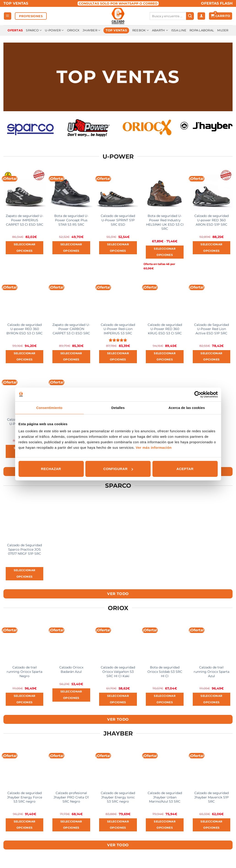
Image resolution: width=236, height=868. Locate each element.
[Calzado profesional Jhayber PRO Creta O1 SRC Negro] (71, 767)
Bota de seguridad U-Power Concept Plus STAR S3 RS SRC (71, 220)
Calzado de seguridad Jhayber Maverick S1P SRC (212, 797)
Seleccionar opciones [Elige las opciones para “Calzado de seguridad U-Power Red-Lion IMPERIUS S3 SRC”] (118, 357)
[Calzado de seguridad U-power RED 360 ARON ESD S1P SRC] (212, 190)
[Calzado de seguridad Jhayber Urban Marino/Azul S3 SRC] (165, 767)
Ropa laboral (202, 30)
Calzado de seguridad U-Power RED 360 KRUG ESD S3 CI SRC (165, 329)
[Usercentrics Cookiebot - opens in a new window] (198, 394)
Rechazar (51, 469)
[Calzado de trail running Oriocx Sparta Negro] (25, 641)
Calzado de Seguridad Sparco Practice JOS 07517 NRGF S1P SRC (24, 549)
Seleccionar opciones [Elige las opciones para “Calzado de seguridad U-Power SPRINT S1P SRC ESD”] (118, 248)
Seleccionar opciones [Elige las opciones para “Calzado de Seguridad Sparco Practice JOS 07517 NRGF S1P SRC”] (25, 573)
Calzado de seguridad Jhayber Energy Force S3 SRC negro (25, 797)
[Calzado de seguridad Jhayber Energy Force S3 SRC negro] (25, 767)
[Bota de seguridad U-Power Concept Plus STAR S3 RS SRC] (71, 190)
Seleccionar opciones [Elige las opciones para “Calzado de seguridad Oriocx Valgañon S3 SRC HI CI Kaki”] (118, 699)
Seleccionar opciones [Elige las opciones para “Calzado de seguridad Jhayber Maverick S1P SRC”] (211, 825)
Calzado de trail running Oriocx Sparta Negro (24, 672)
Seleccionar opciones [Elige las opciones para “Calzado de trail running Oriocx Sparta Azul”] (211, 699)
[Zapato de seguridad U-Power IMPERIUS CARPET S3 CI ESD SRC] (25, 190)
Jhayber (91, 30)
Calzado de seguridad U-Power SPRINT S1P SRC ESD (118, 220)
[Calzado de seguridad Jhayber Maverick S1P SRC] (212, 767)
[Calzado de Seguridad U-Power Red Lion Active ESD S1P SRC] (212, 299)
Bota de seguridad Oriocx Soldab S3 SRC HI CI (165, 672)
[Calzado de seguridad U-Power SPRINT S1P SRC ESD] (118, 190)
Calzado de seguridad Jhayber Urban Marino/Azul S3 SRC (165, 797)
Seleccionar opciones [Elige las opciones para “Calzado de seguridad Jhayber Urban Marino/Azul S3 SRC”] (165, 825)
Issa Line (179, 30)
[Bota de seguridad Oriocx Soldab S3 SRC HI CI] (165, 641)
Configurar (118, 469)
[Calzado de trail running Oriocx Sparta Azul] (212, 641)
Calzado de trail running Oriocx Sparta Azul (212, 672)
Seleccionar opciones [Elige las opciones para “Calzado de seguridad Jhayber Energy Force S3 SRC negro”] (25, 825)
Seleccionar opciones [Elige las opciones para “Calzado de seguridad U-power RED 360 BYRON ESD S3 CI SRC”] (25, 357)
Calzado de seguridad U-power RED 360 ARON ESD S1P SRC (212, 220)
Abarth (160, 30)
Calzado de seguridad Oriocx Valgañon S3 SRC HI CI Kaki (118, 672)
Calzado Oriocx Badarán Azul (71, 669)
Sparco (34, 30)
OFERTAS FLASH (217, 3)
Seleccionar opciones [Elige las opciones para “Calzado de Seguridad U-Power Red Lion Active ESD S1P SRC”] (211, 357)
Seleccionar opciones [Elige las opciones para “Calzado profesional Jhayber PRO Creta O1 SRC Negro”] (71, 825)
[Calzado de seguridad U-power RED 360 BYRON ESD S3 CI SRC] (25, 299)
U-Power (54, 30)
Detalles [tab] (118, 407)
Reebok (141, 30)
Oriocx (73, 30)
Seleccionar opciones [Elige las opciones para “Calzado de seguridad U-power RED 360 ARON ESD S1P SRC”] (211, 248)
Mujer (223, 30)
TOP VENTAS (16, 3)
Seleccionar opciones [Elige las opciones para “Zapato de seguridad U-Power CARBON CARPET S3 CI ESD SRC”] (71, 357)
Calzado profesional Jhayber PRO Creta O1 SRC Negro (71, 797)
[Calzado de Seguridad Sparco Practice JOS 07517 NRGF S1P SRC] (25, 519)
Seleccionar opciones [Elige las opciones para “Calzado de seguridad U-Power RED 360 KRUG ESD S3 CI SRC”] (165, 357)
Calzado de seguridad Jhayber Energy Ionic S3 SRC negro (118, 797)
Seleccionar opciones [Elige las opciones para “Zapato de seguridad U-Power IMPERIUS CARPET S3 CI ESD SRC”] (25, 248)
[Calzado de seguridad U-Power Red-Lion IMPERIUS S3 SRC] (118, 299)
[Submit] (190, 16)
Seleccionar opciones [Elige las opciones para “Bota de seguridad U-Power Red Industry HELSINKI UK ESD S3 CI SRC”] (165, 252)
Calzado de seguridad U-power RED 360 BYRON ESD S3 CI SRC (24, 329)
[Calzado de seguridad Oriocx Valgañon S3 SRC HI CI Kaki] (118, 641)
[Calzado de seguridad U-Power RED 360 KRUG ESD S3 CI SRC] (165, 299)
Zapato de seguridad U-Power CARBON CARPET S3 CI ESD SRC (71, 329)
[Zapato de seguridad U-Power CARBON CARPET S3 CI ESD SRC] (71, 299)
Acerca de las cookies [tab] (187, 407)
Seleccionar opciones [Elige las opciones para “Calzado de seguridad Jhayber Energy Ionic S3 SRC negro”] (118, 825)
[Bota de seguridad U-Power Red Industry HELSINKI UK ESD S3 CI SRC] (165, 190)
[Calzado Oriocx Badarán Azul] (71, 641)
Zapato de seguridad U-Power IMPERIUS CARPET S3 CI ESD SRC (24, 220)
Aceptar (185, 469)
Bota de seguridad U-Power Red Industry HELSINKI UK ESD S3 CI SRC (165, 222)
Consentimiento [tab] (49, 407)
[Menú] (8, 16)
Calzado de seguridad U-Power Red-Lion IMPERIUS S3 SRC (118, 329)
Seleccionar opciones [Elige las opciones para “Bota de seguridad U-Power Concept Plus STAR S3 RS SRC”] (71, 248)
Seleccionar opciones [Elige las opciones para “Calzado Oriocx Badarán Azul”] (71, 695)
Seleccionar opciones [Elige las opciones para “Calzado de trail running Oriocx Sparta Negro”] (25, 699)
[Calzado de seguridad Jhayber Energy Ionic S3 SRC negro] (118, 767)
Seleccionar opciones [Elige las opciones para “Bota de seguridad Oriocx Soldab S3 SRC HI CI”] (165, 699)
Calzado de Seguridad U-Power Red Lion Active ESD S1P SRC (212, 329)
